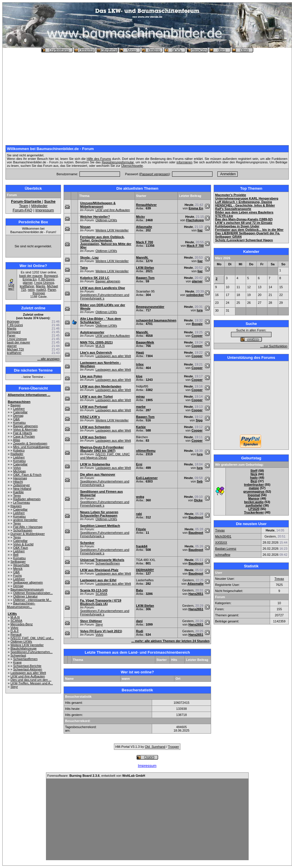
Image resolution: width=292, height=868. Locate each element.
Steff (254, 471)
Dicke (198, 500)
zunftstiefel (254, 505)
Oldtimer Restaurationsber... (33, 593)
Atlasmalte (144, 227)
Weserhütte (21, 565)
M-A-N (15, 617)
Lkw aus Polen (91, 376)
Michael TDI (15, 349)
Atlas (16, 440)
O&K (16, 419)
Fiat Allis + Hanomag (28, 527)
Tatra (84, 268)
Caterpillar (20, 412)
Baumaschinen (19, 402)
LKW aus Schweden (95, 427)
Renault (16, 635)
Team (24, 206)
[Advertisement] (147, 96)
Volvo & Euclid (23, 544)
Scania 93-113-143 (94, 590)
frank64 (142, 546)
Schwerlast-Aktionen (27, 669)
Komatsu (19, 423)
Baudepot (196, 517)
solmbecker (195, 295)
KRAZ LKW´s (90, 417)
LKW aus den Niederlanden (101, 386)
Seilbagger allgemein (28, 582)
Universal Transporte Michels (102, 560)
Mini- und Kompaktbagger (31, 447)
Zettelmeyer (21, 485)
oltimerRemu (146, 451)
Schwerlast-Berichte (27, 666)
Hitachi (18, 482)
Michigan (19, 471)
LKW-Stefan (145, 268)
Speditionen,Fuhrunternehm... (32, 652)
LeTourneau (21, 502)
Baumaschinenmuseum (27, 589)
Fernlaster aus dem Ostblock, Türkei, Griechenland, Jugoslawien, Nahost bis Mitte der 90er (106, 242)
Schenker (87, 543)
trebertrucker (254, 485)
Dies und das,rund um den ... (31, 680)
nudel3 (41, 290)
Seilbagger (18, 562)
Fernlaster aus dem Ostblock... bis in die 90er (249, 230)
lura (200, 310)
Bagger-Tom (145, 278)
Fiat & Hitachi (22, 433)
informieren (185, 162)
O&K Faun (20, 548)
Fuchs (17, 575)
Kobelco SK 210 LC (95, 278)
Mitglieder (39, 206)
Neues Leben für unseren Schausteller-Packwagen (99, 514)
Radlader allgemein (27, 499)
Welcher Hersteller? (95, 217)
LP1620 (254, 509)
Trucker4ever (254, 512)
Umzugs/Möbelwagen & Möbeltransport (98, 205)
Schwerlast (18, 655)
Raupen (16, 506)
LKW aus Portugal (94, 407)
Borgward (51, 276)
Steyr (14, 687)
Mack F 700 (145, 242)
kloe (139, 376)
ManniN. (142, 257)
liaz (200, 230)
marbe (141, 407)
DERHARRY (145, 570)
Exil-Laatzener (147, 478)
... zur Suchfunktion (274, 346)
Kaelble (18, 492)
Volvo (17, 468)
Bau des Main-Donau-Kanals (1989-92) (244, 219)
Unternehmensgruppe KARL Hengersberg (247, 198)
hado (254, 478)
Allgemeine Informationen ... (29, 395)
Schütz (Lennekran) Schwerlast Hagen (244, 240)
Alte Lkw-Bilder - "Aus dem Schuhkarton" (101, 320)
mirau (141, 396)
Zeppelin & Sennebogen (30, 443)
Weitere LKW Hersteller (27, 645)
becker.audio (254, 502)
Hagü (140, 352)
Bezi (254, 481)
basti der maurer (31, 276)
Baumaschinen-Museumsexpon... (21, 605)
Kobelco (19, 450)
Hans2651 (196, 594)
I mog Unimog (44, 283)
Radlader (17, 454)
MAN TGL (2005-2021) (96, 342)
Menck (18, 569)
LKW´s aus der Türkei (96, 396)
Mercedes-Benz (22, 624)
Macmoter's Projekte (231, 195)
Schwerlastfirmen (25, 659)
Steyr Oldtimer (91, 621)
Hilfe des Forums (99, 159)
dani (139, 621)
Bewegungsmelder (150, 307)
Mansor (254, 498)
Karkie (141, 427)
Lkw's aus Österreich (96, 352)
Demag (18, 416)
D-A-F (15, 631)
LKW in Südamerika (95, 464)
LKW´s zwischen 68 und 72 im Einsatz (244, 223)
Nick (254, 474)
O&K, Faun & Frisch (27, 475)
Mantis (40, 286)
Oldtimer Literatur (25, 596)
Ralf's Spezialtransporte (233, 209)
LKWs (12, 614)
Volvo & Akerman (25, 430)
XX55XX (221, 542)
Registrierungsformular (118, 162)
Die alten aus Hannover (98, 474)
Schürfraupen (23, 530)
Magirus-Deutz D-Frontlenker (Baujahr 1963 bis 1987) (102, 449)
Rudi (140, 631)
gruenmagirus (254, 491)
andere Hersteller (25, 520)
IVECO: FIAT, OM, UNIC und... (32, 638)
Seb (200, 481)
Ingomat (254, 495)
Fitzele (141, 529)
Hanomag (20, 478)
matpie (254, 488)
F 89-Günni (46, 279)
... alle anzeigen (48, 359)
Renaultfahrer (147, 205)
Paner (52, 290)
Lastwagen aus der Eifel (98, 580)
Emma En (29, 279)
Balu (140, 590)
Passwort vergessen (154, 174)
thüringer (39, 293)
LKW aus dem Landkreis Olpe (102, 288)
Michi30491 (223, 536)
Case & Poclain (24, 436)
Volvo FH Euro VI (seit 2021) (101, 631)
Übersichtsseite (132, 166)
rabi (139, 514)
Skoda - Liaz (89, 257)
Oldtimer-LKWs (21, 642)
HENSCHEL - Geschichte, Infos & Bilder (245, 205)
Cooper (197, 336)
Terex (17, 496)
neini (31, 290)
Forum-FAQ (23, 210)
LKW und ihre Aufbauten (28, 676)
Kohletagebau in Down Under (237, 226)
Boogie (197, 324)
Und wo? (11, 287)
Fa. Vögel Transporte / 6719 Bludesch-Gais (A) (101, 602)
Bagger (15, 405)
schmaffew (223, 555)
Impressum (45, 210)
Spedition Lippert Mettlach (100, 526)
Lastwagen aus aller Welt (28, 673)
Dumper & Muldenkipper (28, 534)
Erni (139, 464)
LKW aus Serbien (93, 437)
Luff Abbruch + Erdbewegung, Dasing (244, 202)
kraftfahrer (27, 286)
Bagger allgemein (25, 426)
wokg (140, 497)
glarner (28, 283)
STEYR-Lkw (224, 216)
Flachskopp (195, 220)
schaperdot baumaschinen (156, 320)
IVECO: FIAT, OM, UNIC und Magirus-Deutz (105, 456)
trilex (140, 364)
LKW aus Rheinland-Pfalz (99, 570)
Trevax (220, 530)
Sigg (199, 420)
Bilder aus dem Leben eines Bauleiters (244, 212)
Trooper (173, 747)
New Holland (22, 489)
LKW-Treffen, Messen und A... (32, 683)
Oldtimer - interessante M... (32, 600)
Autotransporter (92, 332)
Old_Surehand (155, 747)
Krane (17, 662)
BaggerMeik (145, 342)
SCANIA (16, 621)
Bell (16, 555)
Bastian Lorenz (226, 549)
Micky (141, 217)
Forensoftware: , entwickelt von (96, 776)
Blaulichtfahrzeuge (24, 648)
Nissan (85, 227)
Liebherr (19, 409)
